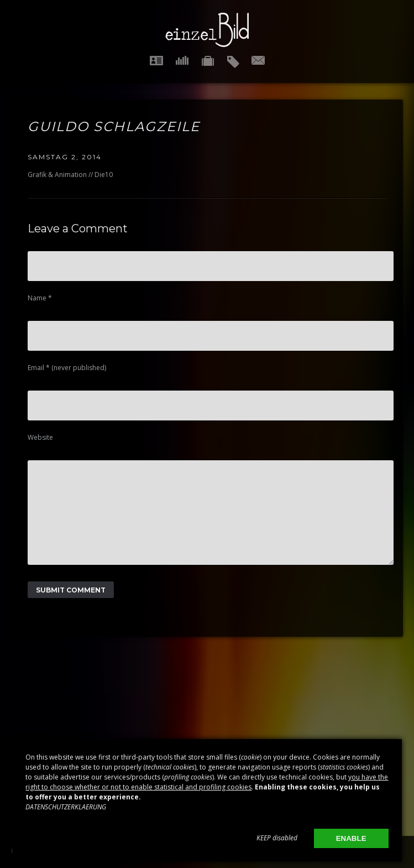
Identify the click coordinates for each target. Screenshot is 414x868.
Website (40, 437)
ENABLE (351, 838)
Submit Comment (71, 607)
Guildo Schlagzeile (114, 126)
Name (40, 298)
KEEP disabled (277, 838)
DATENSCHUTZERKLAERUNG (66, 807)
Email (67, 368)
